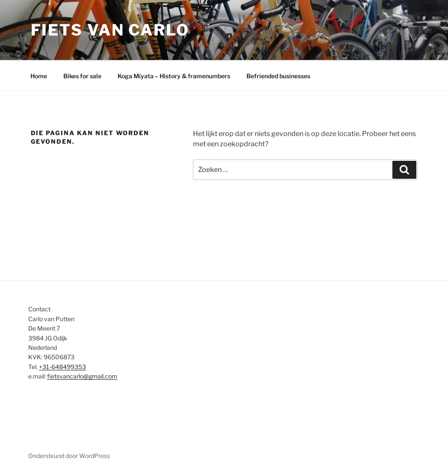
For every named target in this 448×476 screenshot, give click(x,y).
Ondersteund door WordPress (69, 456)
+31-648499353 (62, 367)
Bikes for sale (82, 76)
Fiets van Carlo (110, 30)
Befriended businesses (278, 76)
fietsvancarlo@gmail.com (82, 376)
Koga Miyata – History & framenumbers (174, 76)
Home (39, 76)
